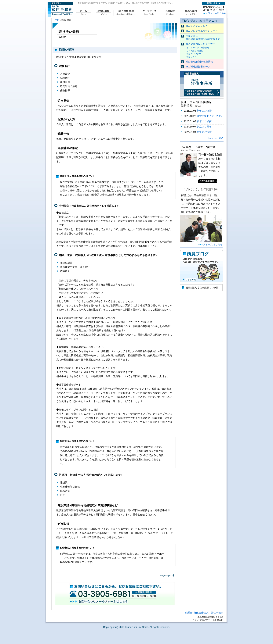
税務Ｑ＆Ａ (191, 57)
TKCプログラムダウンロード (202, 31)
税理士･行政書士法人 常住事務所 (204, 613)
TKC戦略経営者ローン (198, 67)
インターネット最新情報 (198, 48)
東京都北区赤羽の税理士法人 (90, 3)
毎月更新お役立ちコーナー (200, 44)
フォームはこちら (217, 13)
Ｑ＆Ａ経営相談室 (195, 51)
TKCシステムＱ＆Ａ (197, 26)
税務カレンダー (194, 54)
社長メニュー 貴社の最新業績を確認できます (203, 37)
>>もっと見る (216, 138)
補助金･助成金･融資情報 (199, 62)
